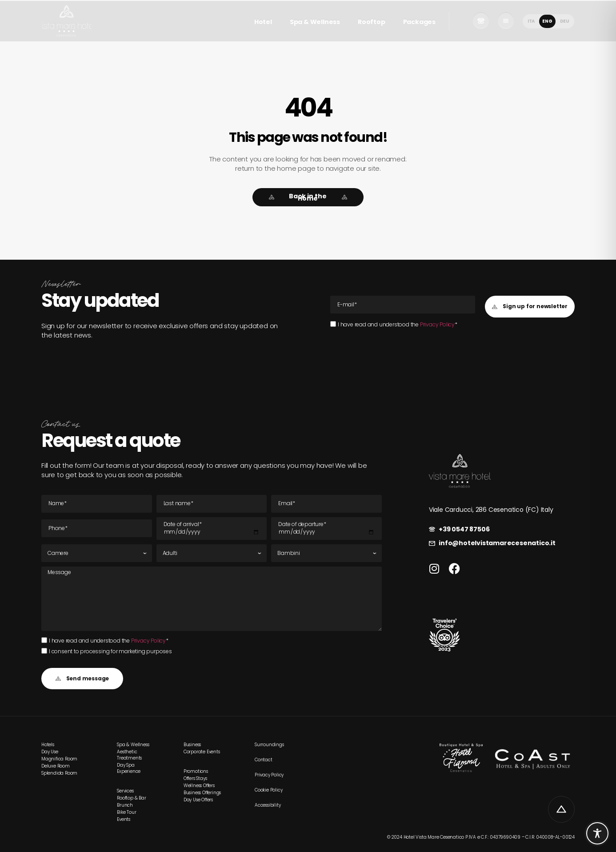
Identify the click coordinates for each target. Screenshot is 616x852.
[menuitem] (531, 21)
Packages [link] (419, 22)
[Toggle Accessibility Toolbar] (597, 833)
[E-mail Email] (403, 305)
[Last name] (212, 504)
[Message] (212, 599)
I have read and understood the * (398, 324)
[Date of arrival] (212, 529)
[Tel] (97, 528)
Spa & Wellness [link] (315, 22)
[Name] (97, 504)
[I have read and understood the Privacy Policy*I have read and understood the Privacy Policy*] (333, 324)
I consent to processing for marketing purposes (110, 651)
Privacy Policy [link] (437, 324)
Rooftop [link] (372, 22)
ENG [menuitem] (547, 21)
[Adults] (212, 553)
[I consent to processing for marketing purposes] (44, 651)
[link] (67, 21)
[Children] (326, 553)
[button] (530, 307)
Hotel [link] (263, 22)
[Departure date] (326, 529)
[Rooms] (97, 553)
